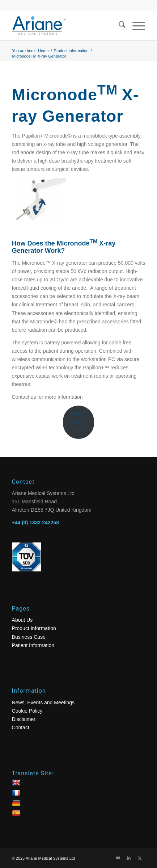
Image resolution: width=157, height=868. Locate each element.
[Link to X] (140, 858)
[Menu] (135, 26)
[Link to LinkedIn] (129, 858)
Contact (21, 727)
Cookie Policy (27, 711)
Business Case (29, 637)
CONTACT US (78, 422)
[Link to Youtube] (118, 858)
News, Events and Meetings (43, 703)
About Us (22, 620)
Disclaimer (24, 719)
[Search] (118, 26)
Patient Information (33, 645)
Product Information (34, 628)
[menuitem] (118, 26)
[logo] (65, 26)
